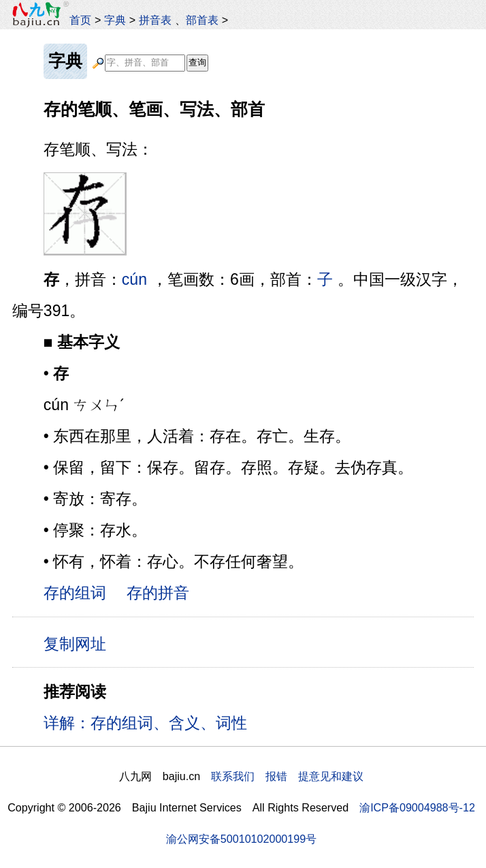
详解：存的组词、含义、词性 (145, 723)
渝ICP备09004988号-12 (417, 807)
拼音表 (155, 20)
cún (134, 279)
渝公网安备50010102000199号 (241, 839)
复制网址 (80, 643)
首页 (80, 20)
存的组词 (75, 593)
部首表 (202, 20)
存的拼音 (158, 593)
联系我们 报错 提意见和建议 (287, 776)
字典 (115, 20)
